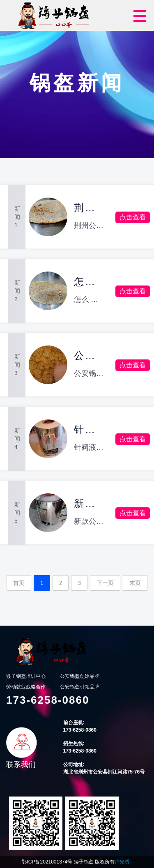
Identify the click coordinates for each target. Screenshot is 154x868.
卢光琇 (122, 862)
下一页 (105, 583)
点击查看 (133, 217)
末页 (135, 583)
